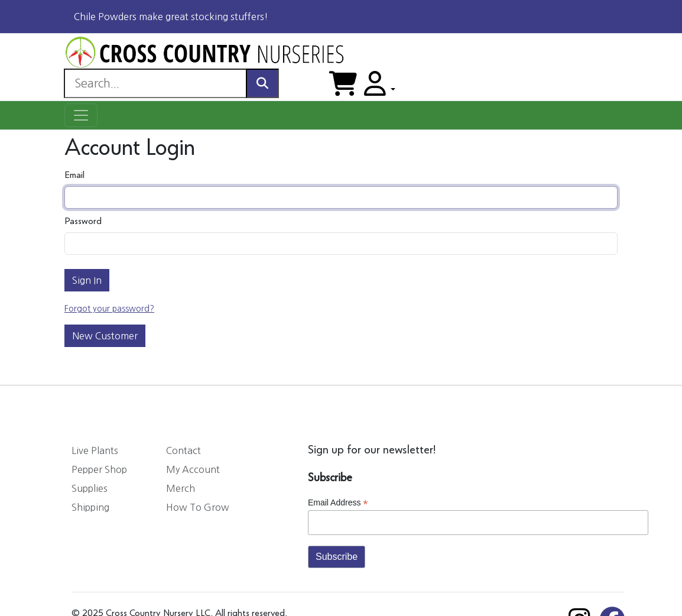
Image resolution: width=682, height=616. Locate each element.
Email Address (338, 503)
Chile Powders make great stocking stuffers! (171, 17)
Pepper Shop (99, 469)
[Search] (155, 83)
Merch (181, 488)
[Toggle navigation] (81, 115)
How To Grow (198, 507)
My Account (193, 469)
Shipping (90, 507)
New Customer (105, 336)
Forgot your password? (109, 309)
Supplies (90, 488)
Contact (184, 450)
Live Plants (95, 450)
